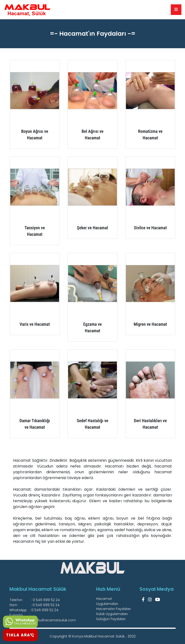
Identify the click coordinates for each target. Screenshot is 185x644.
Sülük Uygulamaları (112, 614)
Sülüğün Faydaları (111, 619)
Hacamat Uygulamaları (107, 601)
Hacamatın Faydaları (113, 609)
